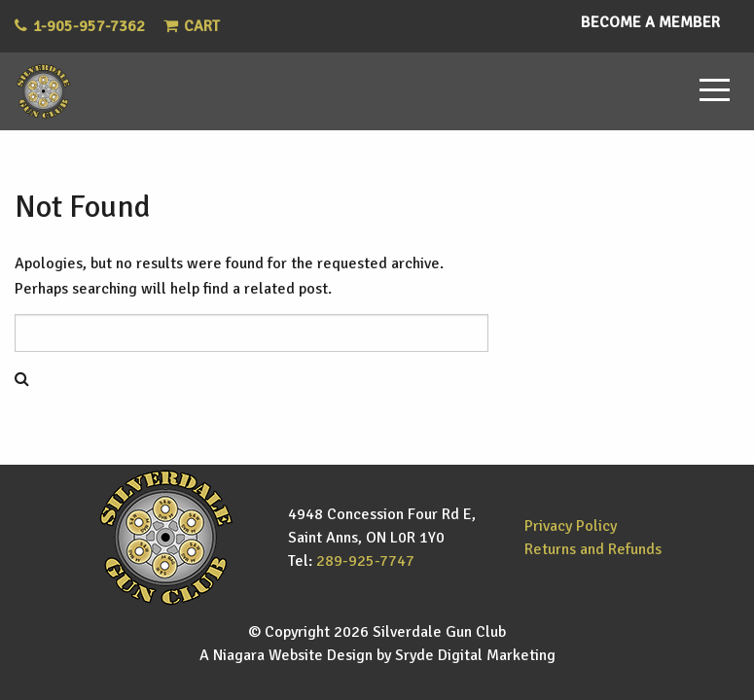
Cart (192, 26)
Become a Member (650, 22)
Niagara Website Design (293, 655)
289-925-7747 (365, 561)
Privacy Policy (571, 526)
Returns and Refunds (593, 549)
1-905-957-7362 (89, 26)
